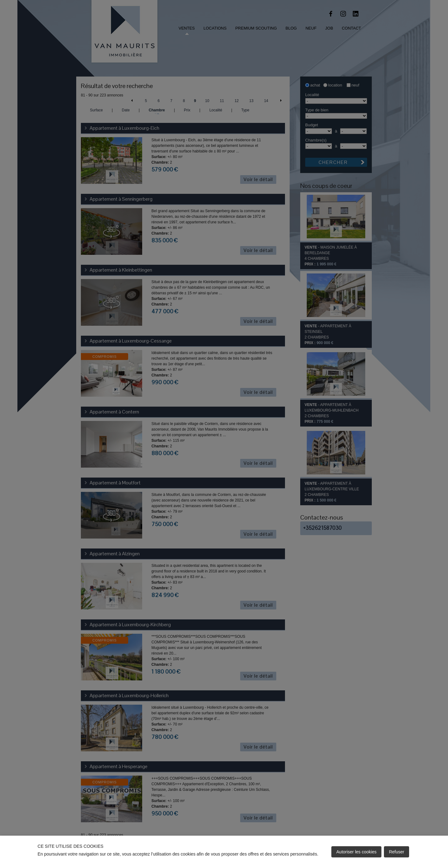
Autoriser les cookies (356, 852)
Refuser (397, 852)
